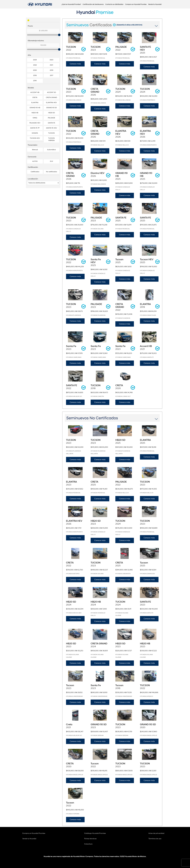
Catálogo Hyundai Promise (95, 833)
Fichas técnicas (90, 839)
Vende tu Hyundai (155, 4)
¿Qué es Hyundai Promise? (71, 4)
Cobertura (88, 844)
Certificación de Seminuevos (93, 4)
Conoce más (75, 64)
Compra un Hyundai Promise (136, 4)
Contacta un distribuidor (114, 4)
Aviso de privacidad (156, 833)
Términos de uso (155, 839)
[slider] (59, 35)
